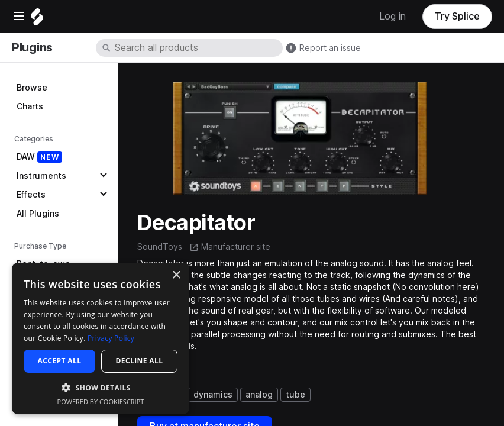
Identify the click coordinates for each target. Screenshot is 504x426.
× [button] (176, 275)
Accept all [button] (60, 361)
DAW (39, 157)
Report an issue (330, 48)
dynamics (213, 395)
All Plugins (38, 214)
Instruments (41, 176)
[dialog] (101, 338)
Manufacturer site (236, 247)
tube (295, 395)
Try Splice (457, 16)
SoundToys (160, 247)
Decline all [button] (140, 361)
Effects (31, 195)
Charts (30, 106)
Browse (32, 88)
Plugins (32, 47)
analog (259, 395)
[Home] (37, 20)
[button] (101, 387)
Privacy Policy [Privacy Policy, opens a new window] (111, 338)
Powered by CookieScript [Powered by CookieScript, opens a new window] (101, 401)
